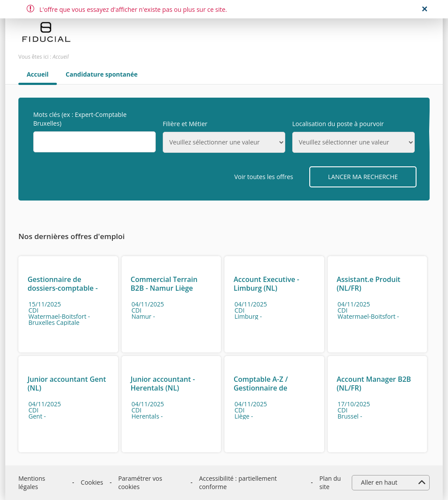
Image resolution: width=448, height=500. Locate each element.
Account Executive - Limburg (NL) (266, 284)
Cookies (92, 482)
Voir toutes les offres (264, 177)
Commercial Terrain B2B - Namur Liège (164, 284)
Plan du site (330, 483)
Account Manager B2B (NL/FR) (374, 384)
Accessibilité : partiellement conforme (238, 483)
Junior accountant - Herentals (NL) (163, 384)
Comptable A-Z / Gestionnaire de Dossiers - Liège (261, 388)
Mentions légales (32, 483)
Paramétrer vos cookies (140, 483)
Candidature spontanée (102, 75)
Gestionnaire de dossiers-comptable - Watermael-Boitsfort (63, 288)
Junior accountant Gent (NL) (67, 384)
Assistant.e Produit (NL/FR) (369, 284)
